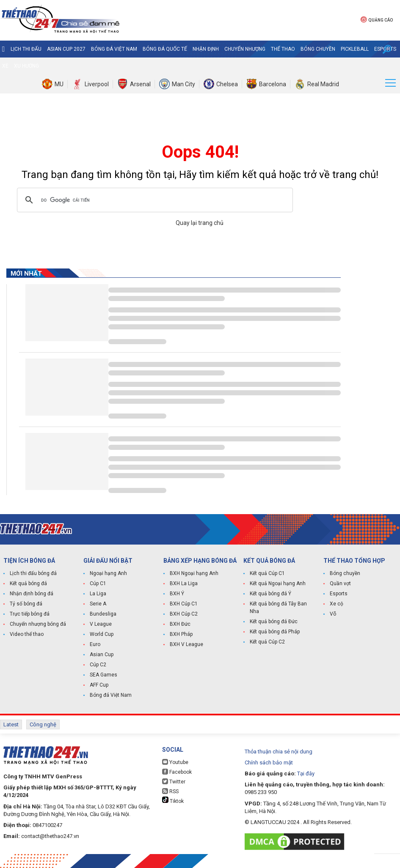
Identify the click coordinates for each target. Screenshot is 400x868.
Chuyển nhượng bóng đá (38, 624)
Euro (95, 644)
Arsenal (140, 84)
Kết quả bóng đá (28, 583)
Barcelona (273, 84)
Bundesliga (103, 614)
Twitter (174, 782)
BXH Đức (180, 624)
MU (59, 84)
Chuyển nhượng (245, 49)
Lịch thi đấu (26, 49)
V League (101, 624)
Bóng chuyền (318, 49)
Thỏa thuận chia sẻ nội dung (279, 752)
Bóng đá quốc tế (165, 49)
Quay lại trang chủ (200, 223)
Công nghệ (43, 724)
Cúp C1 (98, 583)
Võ (333, 614)
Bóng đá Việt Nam (114, 49)
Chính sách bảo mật (269, 763)
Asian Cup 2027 (66, 49)
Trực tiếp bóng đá (30, 614)
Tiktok (173, 800)
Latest (11, 724)
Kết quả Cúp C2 (267, 642)
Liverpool (97, 84)
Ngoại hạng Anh (108, 573)
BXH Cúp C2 (184, 614)
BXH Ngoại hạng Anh (194, 573)
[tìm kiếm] (154, 200)
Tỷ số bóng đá (26, 604)
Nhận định (206, 49)
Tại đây (306, 774)
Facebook (177, 772)
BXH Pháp (181, 634)
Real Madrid (323, 84)
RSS (170, 791)
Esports (339, 594)
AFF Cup (99, 685)
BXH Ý (177, 594)
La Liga (98, 594)
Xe (5, 66)
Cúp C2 (98, 665)
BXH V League (186, 644)
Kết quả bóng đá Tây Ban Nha (278, 608)
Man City (183, 84)
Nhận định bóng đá (32, 594)
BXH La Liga (184, 583)
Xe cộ (337, 604)
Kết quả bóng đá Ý (270, 594)
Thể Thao (283, 49)
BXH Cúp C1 (184, 604)
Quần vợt (340, 583)
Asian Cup (102, 654)
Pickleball (355, 49)
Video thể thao (27, 634)
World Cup (102, 634)
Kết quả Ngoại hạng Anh (278, 583)
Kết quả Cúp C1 (267, 573)
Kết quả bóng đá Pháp (275, 632)
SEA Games (103, 675)
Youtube (175, 762)
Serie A (98, 604)
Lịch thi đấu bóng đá (33, 573)
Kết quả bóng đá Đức (274, 622)
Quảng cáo (377, 19)
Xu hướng (26, 66)
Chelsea (227, 84)
